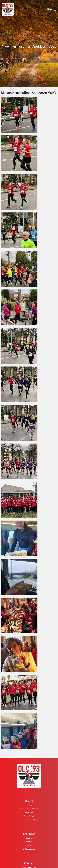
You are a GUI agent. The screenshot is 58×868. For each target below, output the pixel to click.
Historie (29, 805)
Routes (29, 838)
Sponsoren (29, 812)
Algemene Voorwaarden (29, 820)
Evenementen (29, 845)
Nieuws (29, 842)
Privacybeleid (29, 816)
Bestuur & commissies (29, 809)
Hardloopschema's (29, 849)
